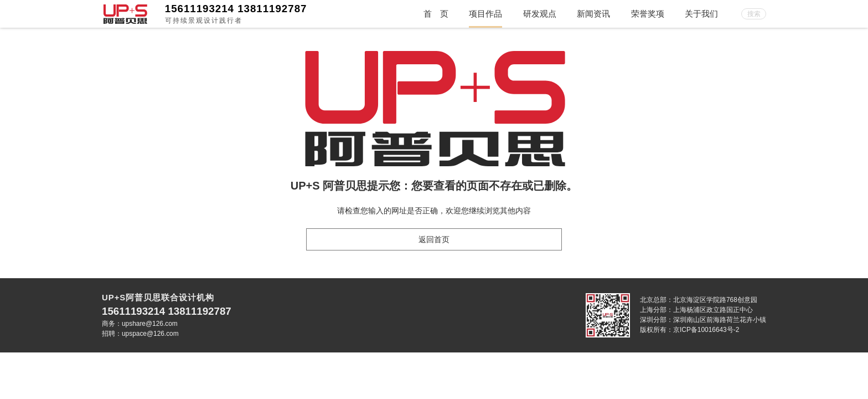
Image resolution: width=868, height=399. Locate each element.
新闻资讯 (593, 14)
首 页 (436, 14)
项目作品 (485, 14)
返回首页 (434, 239)
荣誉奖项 (648, 14)
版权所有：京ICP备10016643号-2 (689, 330)
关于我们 (701, 14)
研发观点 (540, 14)
